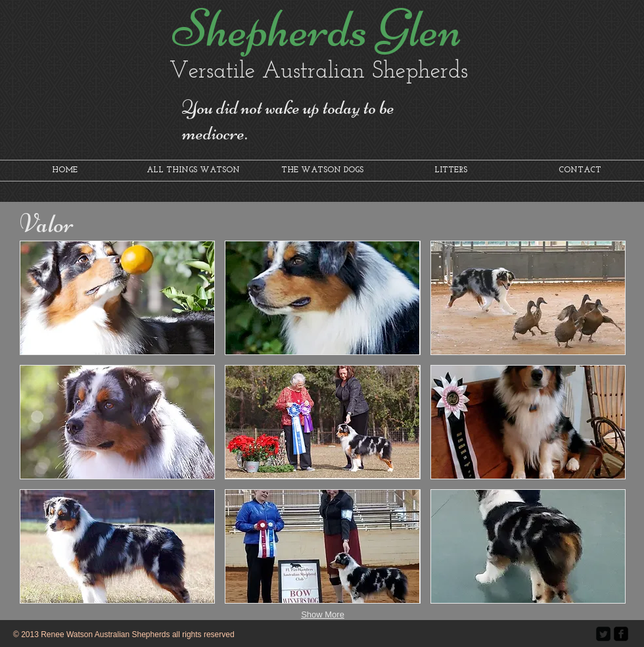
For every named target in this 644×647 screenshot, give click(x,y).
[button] (117, 298)
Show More (323, 614)
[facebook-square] (621, 634)
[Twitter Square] (603, 634)
